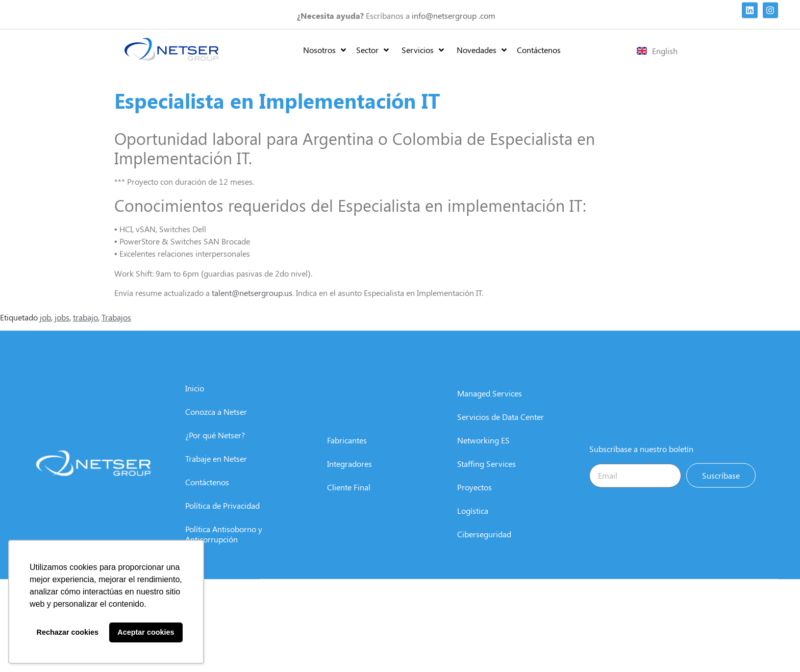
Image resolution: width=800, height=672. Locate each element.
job (45, 317)
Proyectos (474, 500)
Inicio (195, 401)
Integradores (349, 477)
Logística (473, 524)
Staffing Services (486, 477)
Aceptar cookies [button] (146, 632)
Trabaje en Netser (216, 472)
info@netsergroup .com (454, 14)
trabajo (85, 317)
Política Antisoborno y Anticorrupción (224, 547)
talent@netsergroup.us (252, 293)
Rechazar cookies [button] (68, 632)
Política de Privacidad (222, 519)
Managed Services (490, 406)
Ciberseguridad (484, 547)
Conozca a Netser (216, 425)
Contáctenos (207, 495)
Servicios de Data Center (501, 430)
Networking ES (483, 453)
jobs (62, 317)
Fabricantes (347, 453)
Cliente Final (349, 500)
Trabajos (116, 317)
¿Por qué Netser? (215, 448)
